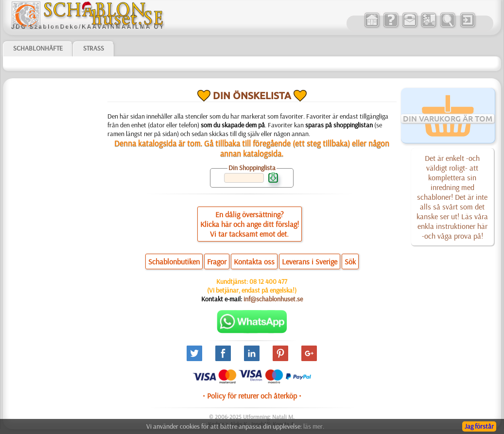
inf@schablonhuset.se (273, 299)
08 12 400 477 (268, 281)
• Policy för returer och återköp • (252, 396)
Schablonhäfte (38, 48)
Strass (94, 48)
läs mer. (314, 426)
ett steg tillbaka (321, 143)
